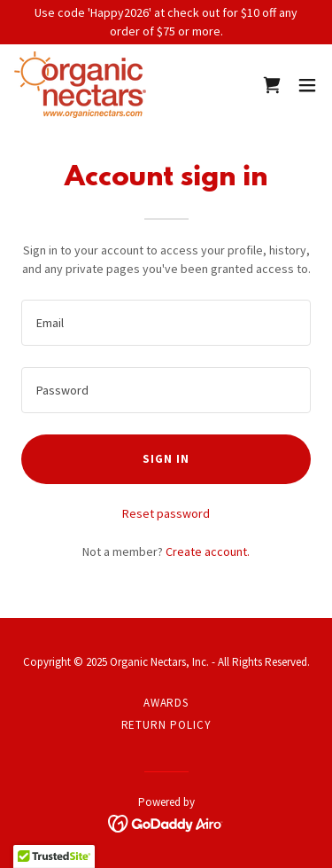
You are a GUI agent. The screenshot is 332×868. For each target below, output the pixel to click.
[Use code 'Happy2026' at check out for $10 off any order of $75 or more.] (166, 22)
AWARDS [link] (166, 703)
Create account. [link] (208, 551)
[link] (80, 85)
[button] (307, 85)
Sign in (166, 459)
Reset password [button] (166, 513)
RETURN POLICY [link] (166, 725)
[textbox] (166, 323)
